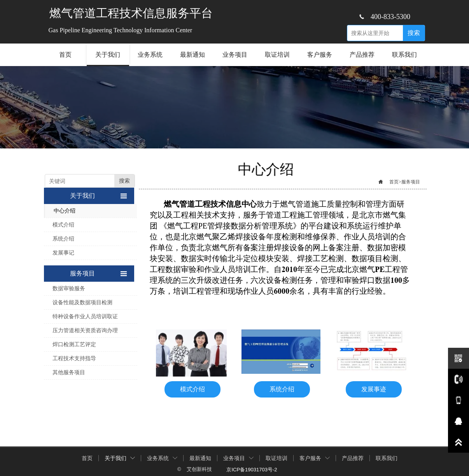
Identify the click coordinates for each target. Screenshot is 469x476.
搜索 (414, 33)
